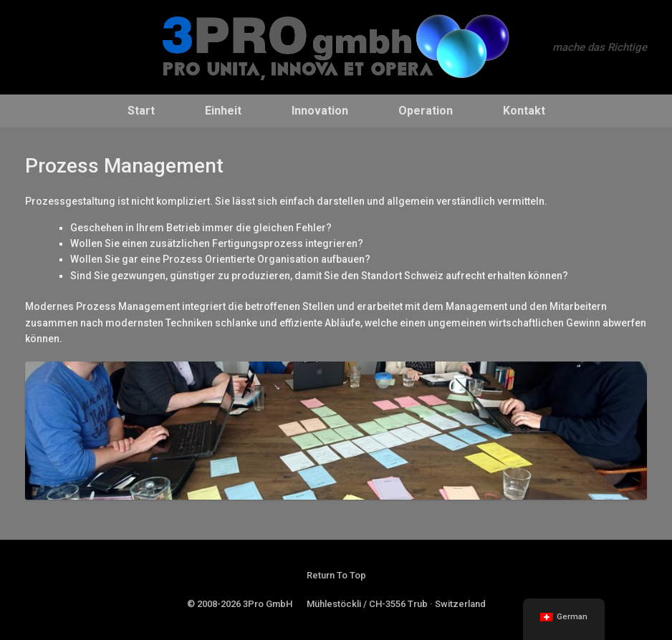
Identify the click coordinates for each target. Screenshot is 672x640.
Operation (426, 111)
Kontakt (524, 111)
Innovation (320, 111)
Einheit (223, 111)
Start (141, 111)
